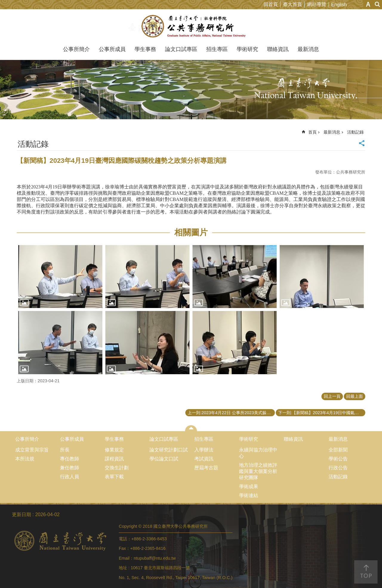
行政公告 (338, 468)
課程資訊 (114, 459)
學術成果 (249, 486)
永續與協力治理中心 (258, 453)
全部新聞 (338, 450)
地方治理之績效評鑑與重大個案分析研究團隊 (258, 471)
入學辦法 (204, 450)
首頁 (312, 132)
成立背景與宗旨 (32, 450)
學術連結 (249, 495)
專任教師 (70, 459)
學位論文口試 (164, 459)
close (191, 428)
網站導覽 (317, 4)
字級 (368, 4)
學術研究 (247, 49)
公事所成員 (112, 49)
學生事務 (145, 49)
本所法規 (25, 459)
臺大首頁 (292, 4)
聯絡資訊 (278, 49)
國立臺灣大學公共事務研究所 (191, 26)
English (339, 5)
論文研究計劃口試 (169, 450)
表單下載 (114, 477)
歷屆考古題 (206, 468)
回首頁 (271, 4)
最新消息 (308, 49)
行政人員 (70, 477)
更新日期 (21, 514)
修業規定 (114, 450)
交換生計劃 (117, 468)
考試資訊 (204, 459)
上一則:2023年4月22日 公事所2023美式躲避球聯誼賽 (231, 413)
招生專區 (217, 49)
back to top (366, 572)
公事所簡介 (76, 49)
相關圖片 (191, 232)
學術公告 (338, 459)
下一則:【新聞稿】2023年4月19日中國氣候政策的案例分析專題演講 (322, 413)
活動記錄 (355, 132)
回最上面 (355, 396)
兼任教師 (70, 468)
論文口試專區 (181, 49)
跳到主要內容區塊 (3, 3)
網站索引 (378, 4)
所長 (65, 450)
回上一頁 (332, 396)
